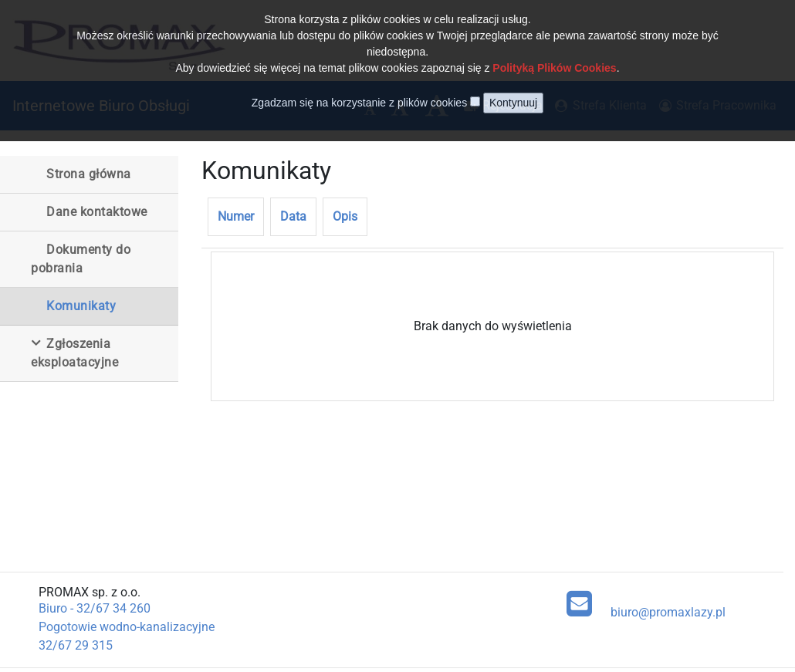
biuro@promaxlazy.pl (646, 603)
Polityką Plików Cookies (554, 56)
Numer (236, 216)
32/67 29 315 (76, 645)
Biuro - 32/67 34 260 (95, 608)
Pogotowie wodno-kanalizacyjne (127, 627)
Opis (345, 216)
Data (293, 216)
